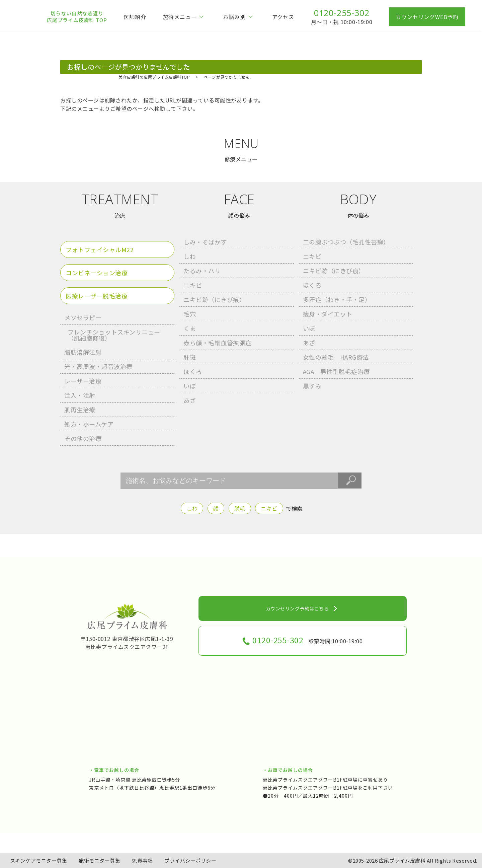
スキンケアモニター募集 (39, 860)
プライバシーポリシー (190, 860)
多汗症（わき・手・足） (337, 299)
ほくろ (193, 371)
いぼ (190, 386)
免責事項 (142, 860)
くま (190, 328)
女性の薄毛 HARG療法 (336, 357)
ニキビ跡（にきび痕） (214, 299)
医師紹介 (135, 17)
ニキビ (193, 285)
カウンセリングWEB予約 (427, 17)
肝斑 (190, 357)
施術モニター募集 (99, 860)
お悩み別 (234, 17)
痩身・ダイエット (328, 314)
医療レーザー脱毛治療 (97, 296)
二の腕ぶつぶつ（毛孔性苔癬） (346, 242)
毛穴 (190, 314)
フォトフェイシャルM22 (100, 249)
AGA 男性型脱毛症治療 (336, 371)
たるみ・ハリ (202, 271)
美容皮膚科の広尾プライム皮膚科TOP (154, 77)
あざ (190, 400)
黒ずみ (312, 386)
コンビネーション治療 (97, 273)
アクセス (283, 17)
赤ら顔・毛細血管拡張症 (218, 343)
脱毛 (240, 508)
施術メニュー (180, 17)
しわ (190, 256)
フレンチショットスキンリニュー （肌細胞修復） (114, 335)
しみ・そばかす (205, 242)
